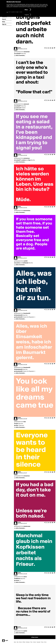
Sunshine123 (27, 313)
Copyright (38, 642)
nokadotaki (27, 52)
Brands (20, 642)
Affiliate (24, 642)
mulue (19, 48)
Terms (45, 642)
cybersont (26, 104)
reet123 (25, 261)
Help (18, 642)
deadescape (27, 526)
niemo (25, 577)
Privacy (42, 642)
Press (31, 642)
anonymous (27, 158)
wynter (25, 631)
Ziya (25, 422)
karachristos (27, 211)
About (15, 642)
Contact (35, 642)
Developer (28, 642)
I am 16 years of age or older (15, 12)
